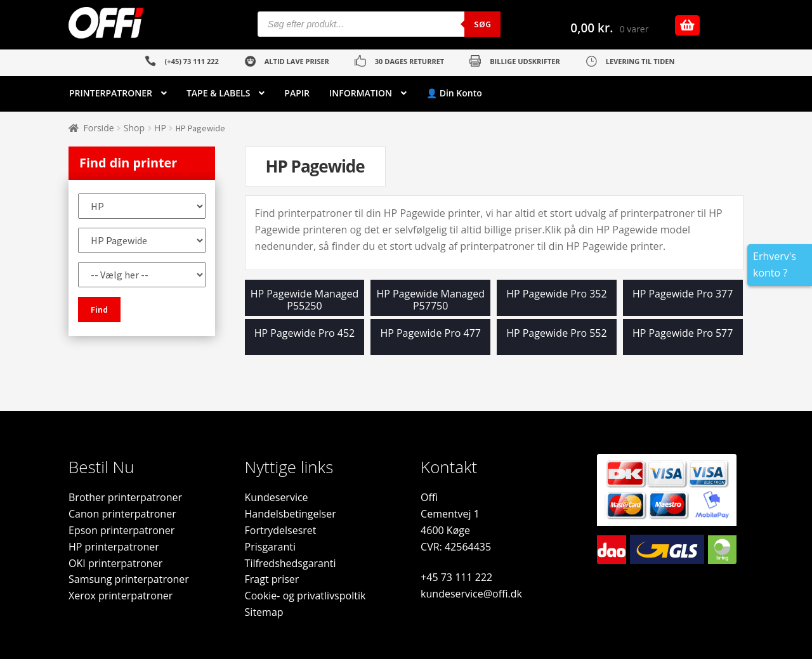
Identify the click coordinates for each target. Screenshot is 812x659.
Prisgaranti (270, 547)
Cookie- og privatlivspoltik (305, 596)
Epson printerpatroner (121, 530)
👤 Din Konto (454, 93)
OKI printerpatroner (115, 563)
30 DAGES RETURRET (409, 61)
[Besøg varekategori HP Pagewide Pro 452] (305, 340)
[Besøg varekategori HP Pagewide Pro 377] (683, 301)
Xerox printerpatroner (121, 596)
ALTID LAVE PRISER (297, 61)
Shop (134, 128)
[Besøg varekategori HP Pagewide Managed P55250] (305, 301)
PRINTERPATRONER (111, 93)
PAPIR (297, 93)
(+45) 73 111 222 (192, 61)
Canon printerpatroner (122, 514)
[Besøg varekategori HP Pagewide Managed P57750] (430, 301)
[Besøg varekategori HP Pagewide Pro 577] (683, 340)
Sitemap (264, 612)
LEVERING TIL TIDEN (640, 61)
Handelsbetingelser (291, 514)
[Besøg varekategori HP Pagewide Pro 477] (430, 340)
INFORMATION (361, 93)
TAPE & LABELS (218, 93)
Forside (99, 128)
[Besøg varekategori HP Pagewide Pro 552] (557, 340)
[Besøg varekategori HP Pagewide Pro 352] (557, 301)
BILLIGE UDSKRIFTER (525, 61)
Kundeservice (277, 497)
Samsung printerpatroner (129, 579)
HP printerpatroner (114, 547)
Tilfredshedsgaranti (291, 563)
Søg (482, 24)
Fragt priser (272, 579)
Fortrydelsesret (281, 530)
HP (160, 128)
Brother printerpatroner (125, 497)
